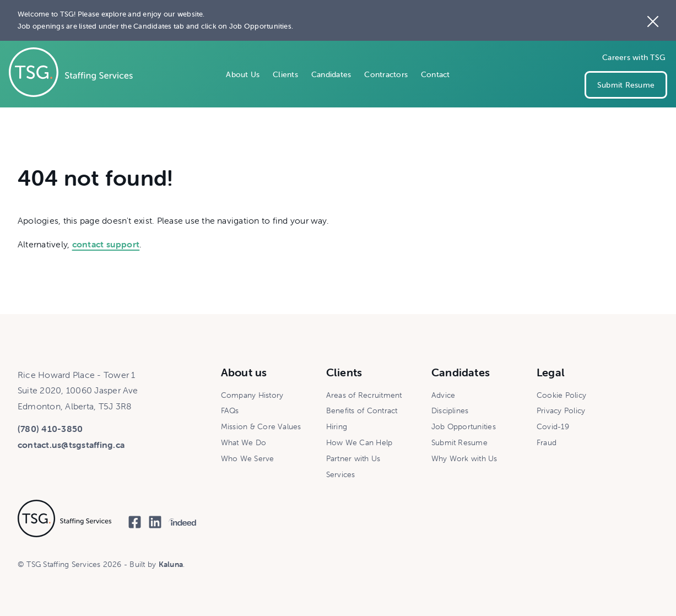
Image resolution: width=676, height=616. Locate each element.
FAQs (230, 410)
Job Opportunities (464, 426)
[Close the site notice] (653, 20)
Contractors (386, 74)
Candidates (331, 74)
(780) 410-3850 (50, 429)
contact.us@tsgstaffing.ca (71, 445)
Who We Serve (248, 458)
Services (341, 474)
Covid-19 (553, 426)
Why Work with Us (464, 458)
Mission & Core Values (261, 426)
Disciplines (450, 410)
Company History (252, 395)
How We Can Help (359, 442)
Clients (285, 74)
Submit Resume (626, 85)
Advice (443, 395)
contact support (106, 244)
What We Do (244, 442)
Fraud (547, 442)
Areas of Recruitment (364, 395)
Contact (436, 74)
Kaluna (171, 564)
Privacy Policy (561, 410)
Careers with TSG (634, 57)
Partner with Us (353, 458)
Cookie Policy (561, 395)
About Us (243, 74)
